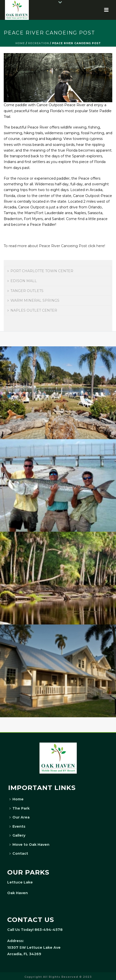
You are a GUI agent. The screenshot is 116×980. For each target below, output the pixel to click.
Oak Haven (18, 893)
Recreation (39, 43)
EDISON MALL (22, 281)
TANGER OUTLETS (25, 291)
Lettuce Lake (20, 882)
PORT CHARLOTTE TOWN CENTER (40, 271)
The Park (19, 808)
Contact (19, 853)
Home (20, 43)
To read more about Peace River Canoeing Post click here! (54, 246)
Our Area (19, 817)
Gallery (17, 835)
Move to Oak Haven (29, 845)
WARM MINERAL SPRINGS (33, 300)
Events (17, 826)
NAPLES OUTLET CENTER (32, 310)
